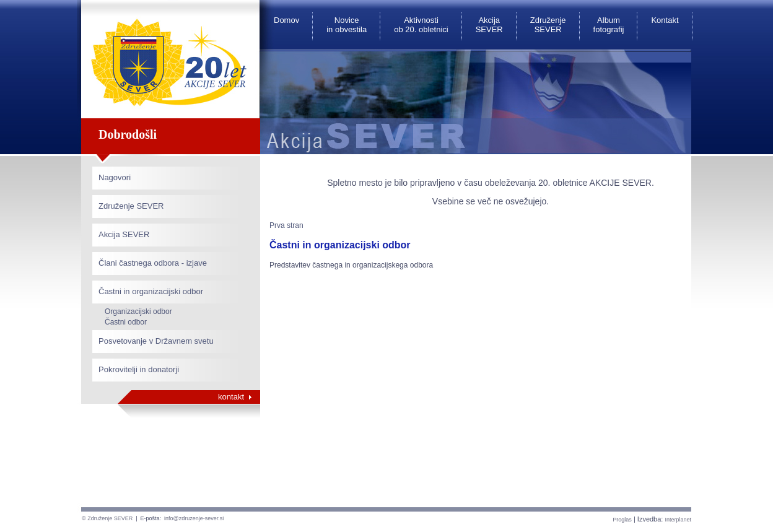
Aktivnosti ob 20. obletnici (421, 25)
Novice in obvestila (347, 25)
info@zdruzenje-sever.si (194, 518)
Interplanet (678, 520)
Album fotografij (609, 25)
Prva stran (286, 225)
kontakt (231, 397)
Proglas (622, 520)
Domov (286, 20)
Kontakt (665, 20)
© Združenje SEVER (107, 518)
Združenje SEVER (548, 25)
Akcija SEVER (489, 25)
